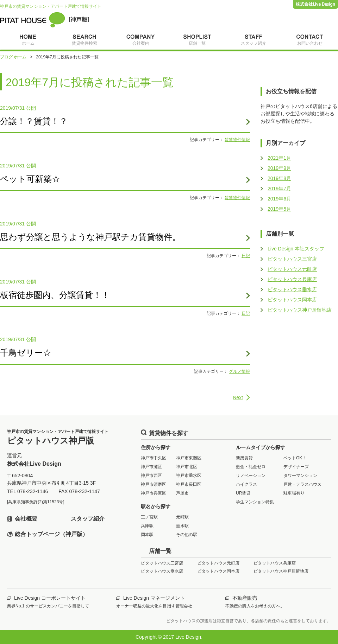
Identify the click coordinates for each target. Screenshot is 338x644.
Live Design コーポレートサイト (50, 598)
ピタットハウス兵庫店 (292, 279)
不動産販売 (245, 598)
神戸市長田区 (189, 484)
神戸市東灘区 (189, 458)
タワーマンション (300, 476)
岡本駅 (147, 535)
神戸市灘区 (151, 467)
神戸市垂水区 (189, 476)
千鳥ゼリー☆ (26, 353)
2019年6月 (279, 199)
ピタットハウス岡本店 (292, 300)
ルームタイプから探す (261, 447)
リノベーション (251, 476)
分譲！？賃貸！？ (34, 121)
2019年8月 (279, 178)
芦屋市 (182, 493)
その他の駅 (187, 535)
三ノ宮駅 (149, 517)
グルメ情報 (239, 371)
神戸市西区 (151, 476)
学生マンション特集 (255, 502)
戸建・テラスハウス (302, 484)
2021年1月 (279, 158)
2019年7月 (279, 189)
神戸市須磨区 (154, 484)
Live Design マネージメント (154, 598)
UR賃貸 (243, 493)
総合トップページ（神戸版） (51, 534)
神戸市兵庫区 (154, 493)
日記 (246, 256)
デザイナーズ (296, 467)
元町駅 (182, 517)
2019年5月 (279, 209)
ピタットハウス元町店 (292, 269)
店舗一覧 (160, 551)
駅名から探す (156, 506)
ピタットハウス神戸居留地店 (300, 310)
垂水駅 (182, 526)
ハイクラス (246, 484)
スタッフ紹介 (88, 519)
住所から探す (156, 447)
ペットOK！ (295, 458)
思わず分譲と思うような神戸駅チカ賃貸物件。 (90, 237)
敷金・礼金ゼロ (251, 467)
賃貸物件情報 (237, 140)
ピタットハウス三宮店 (292, 259)
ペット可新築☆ (30, 179)
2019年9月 (279, 168)
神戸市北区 (187, 467)
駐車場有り (294, 493)
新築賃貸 (244, 458)
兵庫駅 (147, 526)
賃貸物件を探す (169, 433)
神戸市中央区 (154, 458)
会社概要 (26, 519)
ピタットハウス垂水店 (292, 289)
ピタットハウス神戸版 (45, 20)
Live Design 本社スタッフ (296, 249)
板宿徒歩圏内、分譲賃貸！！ (55, 295)
